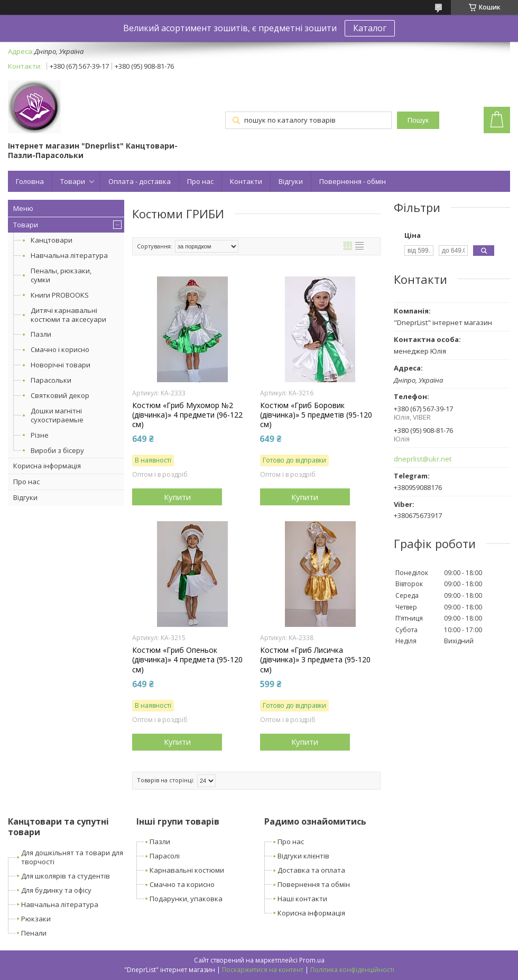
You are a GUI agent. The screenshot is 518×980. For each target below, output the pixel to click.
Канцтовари (52, 240)
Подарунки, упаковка (186, 899)
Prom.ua (312, 960)
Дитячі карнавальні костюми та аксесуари (68, 315)
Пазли (41, 334)
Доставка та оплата (311, 870)
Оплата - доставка (140, 181)
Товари (73, 181)
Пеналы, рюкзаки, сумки (61, 275)
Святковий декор (60, 395)
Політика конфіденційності (352, 970)
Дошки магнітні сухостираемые (57, 415)
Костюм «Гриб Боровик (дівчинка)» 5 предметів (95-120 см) (316, 415)
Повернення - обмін (353, 181)
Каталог (370, 28)
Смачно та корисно (182, 884)
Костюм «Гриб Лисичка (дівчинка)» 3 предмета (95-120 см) (315, 660)
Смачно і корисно (60, 349)
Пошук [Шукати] (418, 120)
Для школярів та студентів (66, 876)
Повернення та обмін (314, 884)
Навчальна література (69, 255)
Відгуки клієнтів (303, 856)
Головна (30, 181)
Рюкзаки (36, 919)
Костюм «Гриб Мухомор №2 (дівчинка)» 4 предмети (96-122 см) (187, 415)
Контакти (246, 181)
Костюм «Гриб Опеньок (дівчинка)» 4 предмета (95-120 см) (187, 660)
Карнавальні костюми (187, 870)
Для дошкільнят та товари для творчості (72, 857)
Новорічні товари (61, 365)
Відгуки (291, 181)
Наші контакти (302, 899)
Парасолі (165, 856)
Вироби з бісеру (57, 450)
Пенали (34, 933)
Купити (177, 497)
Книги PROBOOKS (60, 295)
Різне (40, 435)
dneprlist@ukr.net (423, 459)
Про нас (200, 181)
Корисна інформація (47, 466)
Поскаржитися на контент (263, 970)
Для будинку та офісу (56, 890)
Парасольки (51, 380)
